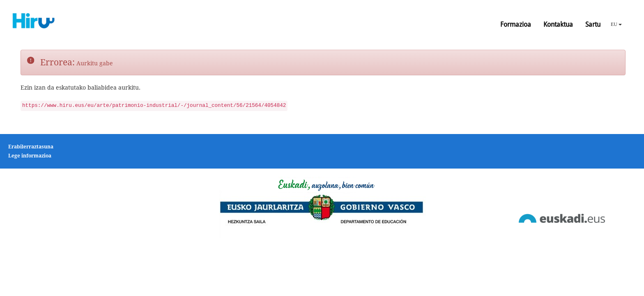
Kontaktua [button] (558, 24)
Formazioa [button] (516, 24)
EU (616, 24)
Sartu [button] (593, 24)
